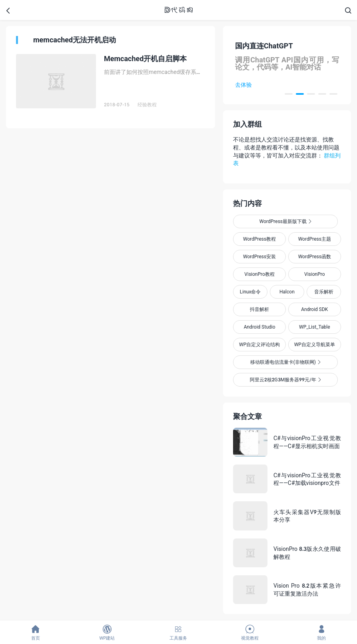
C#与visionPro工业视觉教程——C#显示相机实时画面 (307, 442)
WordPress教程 (259, 239)
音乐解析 (324, 292)
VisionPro (315, 274)
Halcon (287, 292)
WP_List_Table (315, 327)
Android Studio (260, 327)
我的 (321, 633)
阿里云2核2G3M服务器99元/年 (286, 380)
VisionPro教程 (259, 274)
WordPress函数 (315, 256)
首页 (36, 633)
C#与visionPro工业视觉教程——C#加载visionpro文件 (307, 479)
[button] (289, 94)
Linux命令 (250, 292)
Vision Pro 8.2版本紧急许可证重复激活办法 (307, 589)
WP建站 (107, 633)
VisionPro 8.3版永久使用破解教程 (307, 553)
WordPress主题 (315, 239)
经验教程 (147, 105)
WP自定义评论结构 (259, 344)
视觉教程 (250, 633)
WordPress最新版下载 (285, 221)
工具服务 (178, 633)
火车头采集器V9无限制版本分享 (307, 516)
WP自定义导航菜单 (315, 344)
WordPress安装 (259, 256)
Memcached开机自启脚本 (145, 58)
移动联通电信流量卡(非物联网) (285, 362)
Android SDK (314, 309)
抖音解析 (259, 309)
